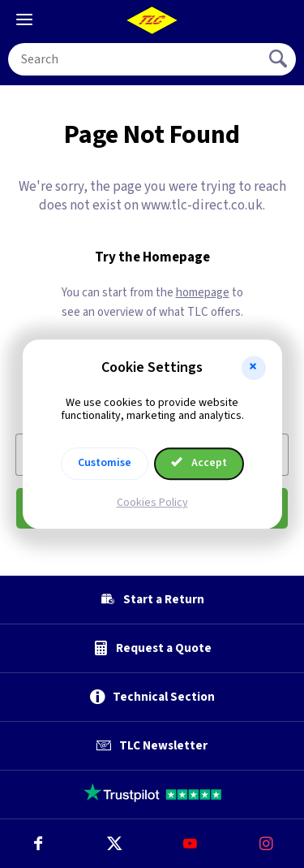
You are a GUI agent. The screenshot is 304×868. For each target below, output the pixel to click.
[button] (254, 368)
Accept (199, 463)
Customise (105, 463)
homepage (203, 293)
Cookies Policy (152, 503)
